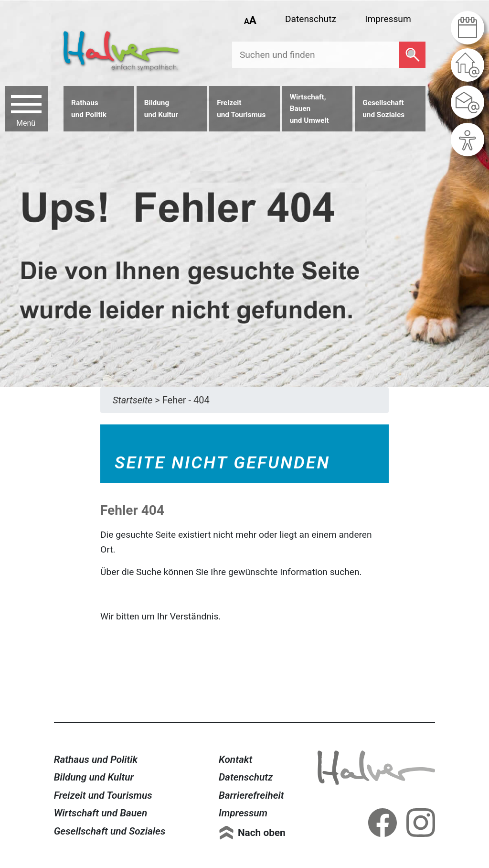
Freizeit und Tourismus (103, 795)
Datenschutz (311, 19)
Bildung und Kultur (94, 777)
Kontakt (235, 759)
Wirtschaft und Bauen (101, 813)
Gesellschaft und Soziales (110, 831)
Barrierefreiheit (251, 795)
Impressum (388, 19)
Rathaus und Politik (96, 759)
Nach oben (262, 833)
